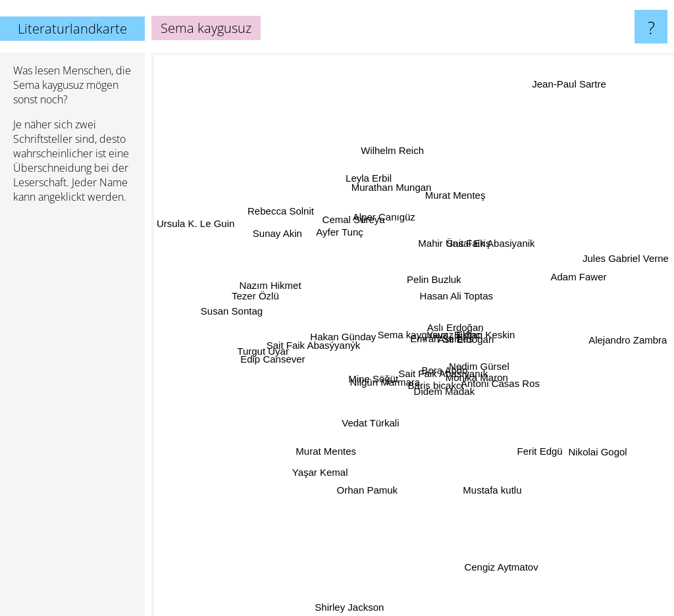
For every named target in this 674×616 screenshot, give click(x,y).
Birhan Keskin (504, 320)
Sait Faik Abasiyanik (498, 242)
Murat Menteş (455, 198)
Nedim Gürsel (468, 365)
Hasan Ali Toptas (472, 306)
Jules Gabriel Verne (610, 265)
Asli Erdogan (480, 352)
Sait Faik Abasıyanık (429, 380)
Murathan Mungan (406, 183)
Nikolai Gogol (578, 439)
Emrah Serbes (449, 333)
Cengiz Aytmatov (498, 570)
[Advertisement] (72, 415)
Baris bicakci (446, 391)
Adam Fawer (578, 274)
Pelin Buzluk (434, 283)
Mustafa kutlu (494, 499)
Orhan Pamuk (383, 514)
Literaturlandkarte (72, 29)
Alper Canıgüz (383, 217)
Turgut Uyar (260, 360)
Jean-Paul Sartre (556, 96)
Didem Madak (439, 406)
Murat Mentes (322, 456)
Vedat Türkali (389, 434)
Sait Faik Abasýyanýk (312, 350)
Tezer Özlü (253, 298)
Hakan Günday (337, 335)
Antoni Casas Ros (498, 379)
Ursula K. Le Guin (195, 225)
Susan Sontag (246, 312)
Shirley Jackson (356, 607)
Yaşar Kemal (320, 487)
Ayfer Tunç (339, 219)
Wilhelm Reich (400, 172)
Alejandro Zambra (611, 343)
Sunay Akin (277, 216)
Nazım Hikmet (261, 281)
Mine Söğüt (367, 376)
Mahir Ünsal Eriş (450, 212)
